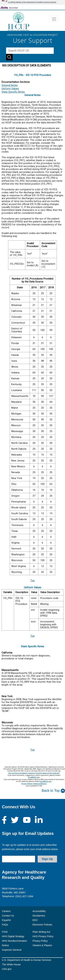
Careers (6, 911)
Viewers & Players (40, 784)
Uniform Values (10, 89)
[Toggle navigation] (54, 19)
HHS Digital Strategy (13, 936)
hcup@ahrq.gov (34, 777)
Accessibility (39, 911)
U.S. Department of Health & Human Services (27, 960)
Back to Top (53, 791)
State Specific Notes (13, 92)
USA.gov (7, 969)
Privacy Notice (27, 784)
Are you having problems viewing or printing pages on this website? (34, 773)
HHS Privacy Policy (43, 936)
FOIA (5, 932)
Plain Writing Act (41, 932)
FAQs (5, 925)
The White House (11, 964)
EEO (35, 920)
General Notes (10, 85)
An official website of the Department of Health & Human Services (32, 2)
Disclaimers (39, 916)
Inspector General (12, 950)
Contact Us (8, 916)
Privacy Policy (40, 941)
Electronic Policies (42, 925)
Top (32, 581)
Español (6, 920)
